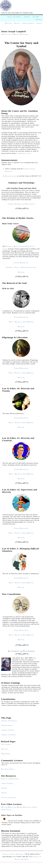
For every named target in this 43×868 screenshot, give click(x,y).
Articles (17, 23)
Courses (27, 17)
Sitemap (4, 788)
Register (9, 23)
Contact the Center (9, 797)
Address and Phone (9, 735)
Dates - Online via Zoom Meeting (21, 322)
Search (39, 23)
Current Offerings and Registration (21, 204)
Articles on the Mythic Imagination (15, 34)
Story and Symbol (14, 17)
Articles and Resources (10, 779)
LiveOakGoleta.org (24, 153)
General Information (9, 721)
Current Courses (8, 730)
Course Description (21, 263)
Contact (39, 19)
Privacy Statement (22, 859)
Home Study (6, 754)
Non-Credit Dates (8, 769)
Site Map (36, 17)
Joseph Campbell (28, 23)
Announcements (7, 725)
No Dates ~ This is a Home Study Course (21, 267)
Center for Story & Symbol (13, 854)
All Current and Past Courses (21, 651)
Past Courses (7, 744)
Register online (11, 176)
